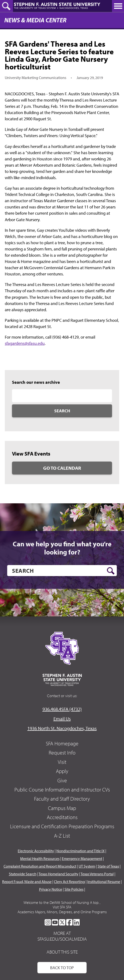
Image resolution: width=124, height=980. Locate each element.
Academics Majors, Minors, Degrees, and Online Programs (62, 912)
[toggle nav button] (118, 6)
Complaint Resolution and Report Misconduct (40, 866)
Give (62, 780)
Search (62, 411)
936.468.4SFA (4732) (62, 709)
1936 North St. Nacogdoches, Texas (62, 728)
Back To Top (62, 968)
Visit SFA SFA (62, 907)
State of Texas (108, 866)
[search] (62, 571)
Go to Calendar (62, 468)
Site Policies (74, 889)
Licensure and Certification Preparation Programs (62, 826)
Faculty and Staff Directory (62, 799)
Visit (62, 762)
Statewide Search (23, 874)
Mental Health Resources (40, 858)
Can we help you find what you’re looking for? (62, 548)
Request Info (62, 753)
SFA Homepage (62, 743)
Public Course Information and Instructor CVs (62, 790)
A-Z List (62, 836)
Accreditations (62, 817)
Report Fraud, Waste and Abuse (27, 882)
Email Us (62, 719)
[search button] (111, 571)
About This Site (62, 952)
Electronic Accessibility (36, 851)
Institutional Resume (104, 882)
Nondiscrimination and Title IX (80, 851)
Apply (62, 771)
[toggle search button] (6, 6)
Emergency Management (82, 858)
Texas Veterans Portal (97, 874)
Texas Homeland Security (59, 874)
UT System (87, 866)
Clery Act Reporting (69, 882)
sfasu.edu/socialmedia (62, 939)
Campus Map (62, 808)
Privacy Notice (51, 889)
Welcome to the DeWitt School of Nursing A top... (62, 902)
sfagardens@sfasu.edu (25, 343)
